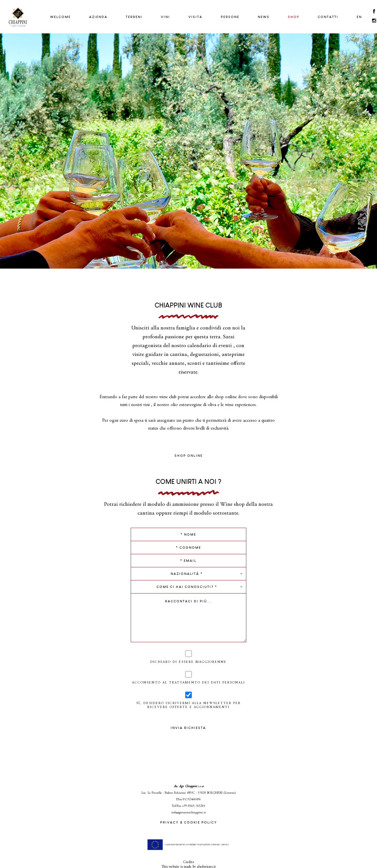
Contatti (328, 17)
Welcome (60, 17)
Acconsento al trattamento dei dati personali (189, 678)
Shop (294, 17)
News (264, 17)
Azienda (98, 17)
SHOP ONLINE (189, 456)
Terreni (134, 17)
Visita (195, 17)
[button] (189, 574)
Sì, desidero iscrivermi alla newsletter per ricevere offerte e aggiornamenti (189, 700)
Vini (165, 17)
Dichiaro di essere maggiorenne (188, 657)
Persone (230, 17)
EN (359, 17)
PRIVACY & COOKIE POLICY (189, 822)
